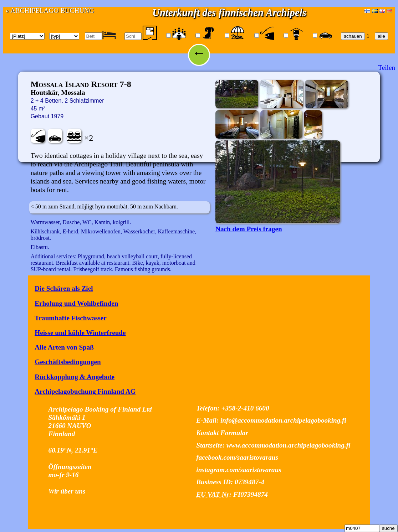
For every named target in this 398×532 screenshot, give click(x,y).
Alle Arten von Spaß (64, 347)
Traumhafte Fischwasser (71, 318)
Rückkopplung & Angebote (75, 377)
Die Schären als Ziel (64, 288)
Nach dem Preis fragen (249, 229)
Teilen (387, 68)
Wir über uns (67, 491)
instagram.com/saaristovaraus (239, 470)
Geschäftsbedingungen (68, 362)
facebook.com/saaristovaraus (237, 457)
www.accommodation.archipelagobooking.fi (288, 445)
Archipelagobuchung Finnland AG (85, 391)
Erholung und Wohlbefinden (76, 303)
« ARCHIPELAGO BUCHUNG (50, 11)
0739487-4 (249, 482)
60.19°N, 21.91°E (73, 450)
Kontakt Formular (222, 433)
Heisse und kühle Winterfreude (80, 333)
